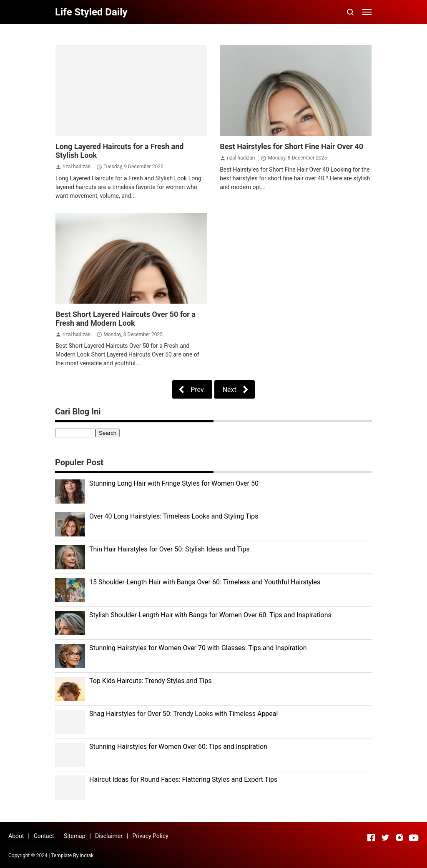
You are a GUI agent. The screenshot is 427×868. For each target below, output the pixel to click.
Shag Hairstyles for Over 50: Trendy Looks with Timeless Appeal (183, 714)
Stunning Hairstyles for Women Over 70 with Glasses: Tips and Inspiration (198, 648)
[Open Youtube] (414, 838)
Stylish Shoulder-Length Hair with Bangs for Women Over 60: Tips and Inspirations (210, 615)
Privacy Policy (150, 836)
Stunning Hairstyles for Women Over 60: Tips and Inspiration (178, 747)
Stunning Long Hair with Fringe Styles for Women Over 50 (174, 483)
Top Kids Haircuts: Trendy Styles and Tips (150, 681)
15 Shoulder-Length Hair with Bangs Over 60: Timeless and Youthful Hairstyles (205, 582)
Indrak (87, 856)
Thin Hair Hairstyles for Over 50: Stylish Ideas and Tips (170, 549)
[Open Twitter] (385, 838)
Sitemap (74, 836)
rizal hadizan (77, 167)
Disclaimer (109, 836)
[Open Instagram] (399, 838)
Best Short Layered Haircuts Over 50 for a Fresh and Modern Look (126, 319)
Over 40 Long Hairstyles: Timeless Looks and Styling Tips (174, 516)
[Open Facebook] (371, 838)
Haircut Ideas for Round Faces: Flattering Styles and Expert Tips (183, 779)
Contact (44, 836)
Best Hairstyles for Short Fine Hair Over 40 (291, 146)
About (16, 836)
